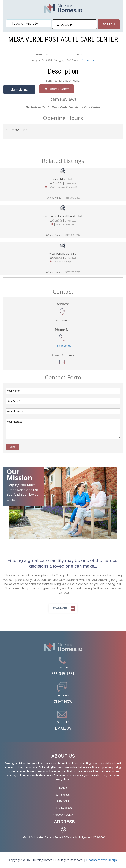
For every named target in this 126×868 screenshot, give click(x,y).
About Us (63, 795)
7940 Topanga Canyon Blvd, (65, 187)
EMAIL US (63, 729)
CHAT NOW (63, 702)
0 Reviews (88, 60)
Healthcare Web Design (102, 860)
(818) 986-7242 (73, 235)
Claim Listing (19, 89)
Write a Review (57, 89)
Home (63, 789)
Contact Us (63, 808)
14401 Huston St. (65, 224)
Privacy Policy (63, 815)
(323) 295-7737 (73, 272)
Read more (60, 608)
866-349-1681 (63, 674)
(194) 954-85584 (63, 346)
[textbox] (30, 23)
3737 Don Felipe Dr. (65, 262)
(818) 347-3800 (73, 198)
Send (12, 447)
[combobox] (29, 23)
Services (63, 802)
